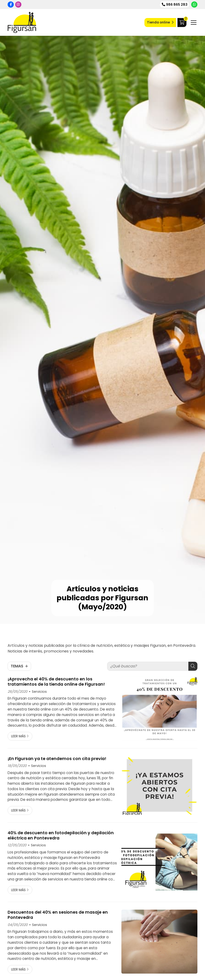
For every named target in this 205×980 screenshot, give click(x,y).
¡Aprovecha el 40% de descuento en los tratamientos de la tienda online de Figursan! (56, 682)
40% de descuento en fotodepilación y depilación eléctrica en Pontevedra (61, 836)
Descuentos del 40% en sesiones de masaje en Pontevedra (58, 915)
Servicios (39, 692)
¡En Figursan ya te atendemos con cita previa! (57, 759)
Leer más (18, 736)
